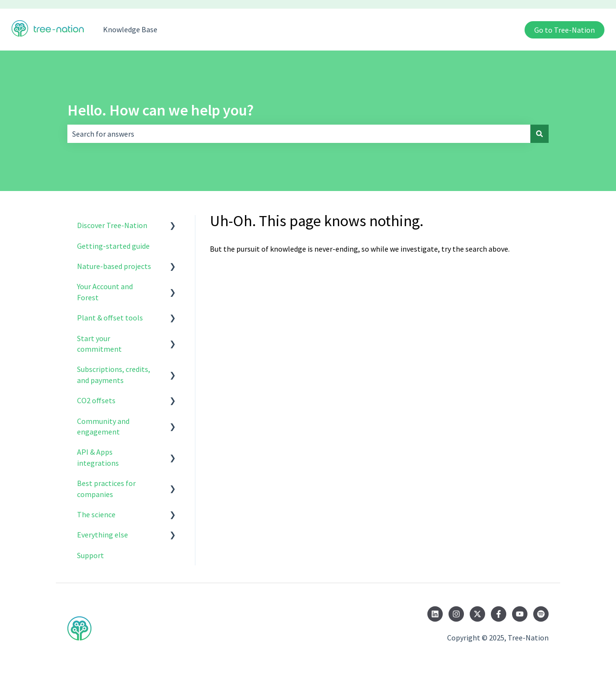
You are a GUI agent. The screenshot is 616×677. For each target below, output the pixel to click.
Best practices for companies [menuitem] (106, 488)
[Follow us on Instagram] (456, 614)
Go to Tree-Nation (565, 30)
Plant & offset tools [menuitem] (110, 318)
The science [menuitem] (96, 514)
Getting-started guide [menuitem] (113, 246)
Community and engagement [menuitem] (103, 426)
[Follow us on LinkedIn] (435, 614)
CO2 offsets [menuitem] (96, 400)
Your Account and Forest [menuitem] (105, 292)
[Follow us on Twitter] (477, 614)
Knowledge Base (130, 29)
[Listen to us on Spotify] (541, 614)
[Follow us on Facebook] (499, 614)
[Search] (539, 134)
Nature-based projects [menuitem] (114, 266)
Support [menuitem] (90, 555)
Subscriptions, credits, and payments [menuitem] (114, 374)
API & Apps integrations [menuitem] (98, 457)
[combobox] (299, 134)
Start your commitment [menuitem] (99, 344)
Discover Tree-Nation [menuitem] (112, 225)
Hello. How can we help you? (160, 110)
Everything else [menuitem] (103, 535)
